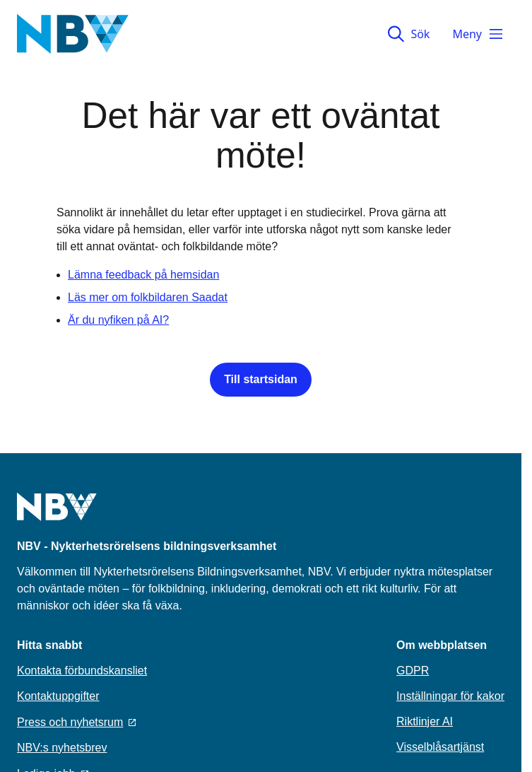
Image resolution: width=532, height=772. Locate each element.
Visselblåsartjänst (440, 747)
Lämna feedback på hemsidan (143, 275)
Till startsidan (261, 379)
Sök (409, 34)
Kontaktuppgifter (58, 696)
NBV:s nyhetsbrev (62, 748)
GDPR (413, 671)
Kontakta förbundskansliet (82, 671)
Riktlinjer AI (425, 721)
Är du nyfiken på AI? (118, 320)
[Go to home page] (57, 515)
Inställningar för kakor (450, 696)
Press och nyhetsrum (76, 722)
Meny (478, 34)
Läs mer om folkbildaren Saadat (148, 297)
